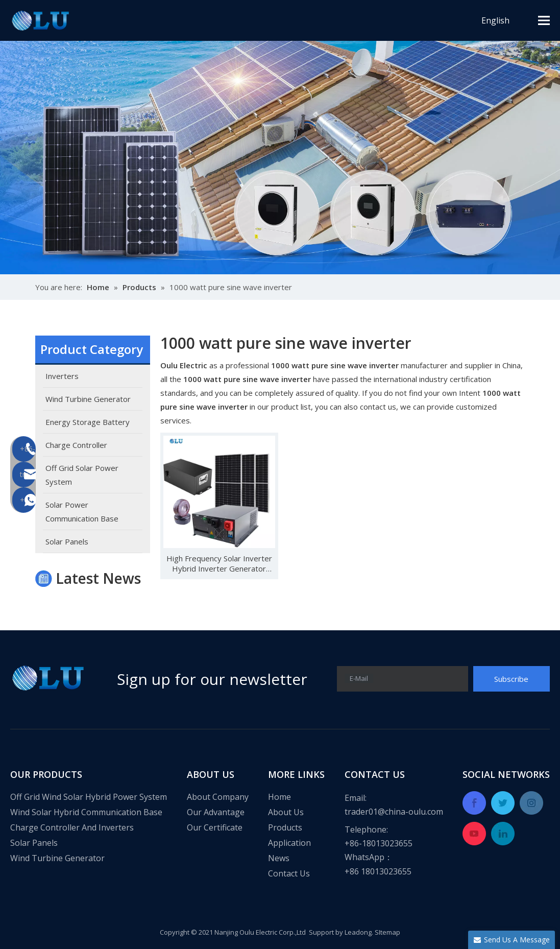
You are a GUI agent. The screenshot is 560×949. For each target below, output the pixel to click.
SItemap (387, 932)
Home (279, 797)
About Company (218, 797)
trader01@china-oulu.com (394, 812)
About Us (286, 812)
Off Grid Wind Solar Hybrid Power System (89, 797)
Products (285, 827)
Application (289, 843)
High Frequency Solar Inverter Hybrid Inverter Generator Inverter (219, 563)
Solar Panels (34, 843)
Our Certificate (215, 827)
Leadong (358, 932)
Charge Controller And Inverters (72, 827)
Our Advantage (216, 812)
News (279, 858)
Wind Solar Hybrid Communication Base (86, 812)
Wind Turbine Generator (57, 858)
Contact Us (289, 873)
